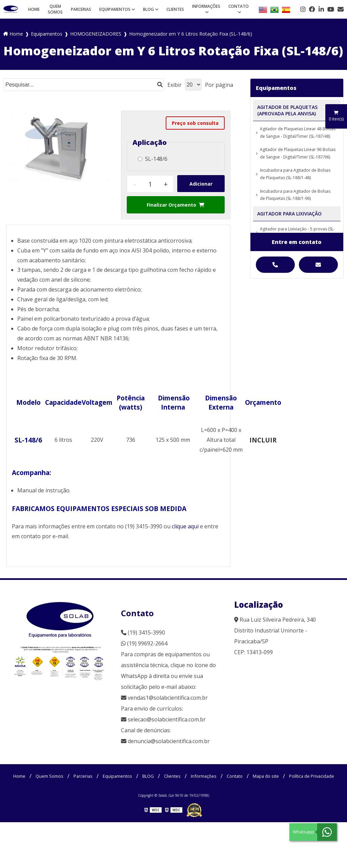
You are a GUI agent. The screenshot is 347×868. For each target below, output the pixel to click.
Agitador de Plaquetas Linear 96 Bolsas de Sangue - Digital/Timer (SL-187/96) (298, 153)
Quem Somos (55, 9)
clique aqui (185, 526)
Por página (219, 85)
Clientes (175, 9)
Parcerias (81, 9)
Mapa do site (310, 776)
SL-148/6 (153, 159)
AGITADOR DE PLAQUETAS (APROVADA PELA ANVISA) (287, 110)
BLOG (148, 9)
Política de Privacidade (174, 788)
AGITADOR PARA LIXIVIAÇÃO (289, 214)
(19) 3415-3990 (143, 633)
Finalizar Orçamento (176, 205)
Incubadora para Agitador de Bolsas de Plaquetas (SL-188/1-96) (295, 195)
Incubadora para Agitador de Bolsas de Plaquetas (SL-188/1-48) (295, 174)
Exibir (175, 85)
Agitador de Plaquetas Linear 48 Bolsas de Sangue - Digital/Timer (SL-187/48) (298, 133)
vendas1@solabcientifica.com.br (164, 698)
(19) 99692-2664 (144, 643)
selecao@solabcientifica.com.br (167, 719)
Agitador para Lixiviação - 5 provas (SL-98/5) (297, 233)
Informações (206, 6)
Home (34, 9)
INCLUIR (263, 440)
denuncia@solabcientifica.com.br (169, 741)
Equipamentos (115, 9)
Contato (239, 6)
